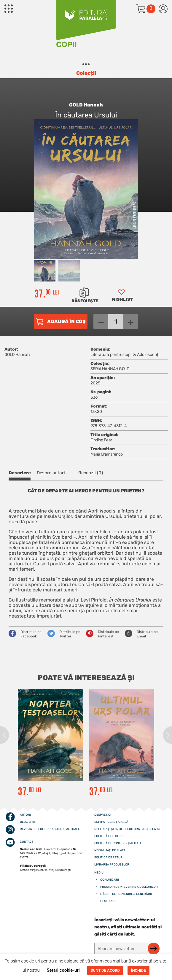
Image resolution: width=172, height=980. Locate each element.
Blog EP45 (28, 822)
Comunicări (110, 880)
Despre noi (103, 815)
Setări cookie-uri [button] (63, 970)
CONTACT (27, 842)
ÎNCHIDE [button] (138, 970)
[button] (122, 297)
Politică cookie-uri (110, 836)
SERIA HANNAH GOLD (110, 369)
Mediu (99, 873)
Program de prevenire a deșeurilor (129, 887)
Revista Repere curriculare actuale (50, 829)
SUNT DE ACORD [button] (105, 970)
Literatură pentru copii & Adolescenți (125, 355)
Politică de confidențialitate (118, 843)
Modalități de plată (110, 850)
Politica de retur (108, 857)
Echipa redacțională (111, 822)
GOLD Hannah (86, 105)
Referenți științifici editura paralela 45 (127, 829)
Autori (25, 815)
